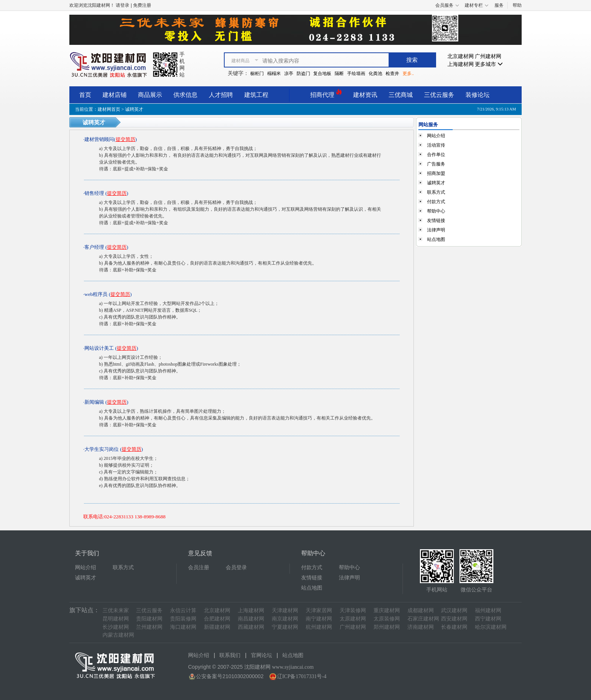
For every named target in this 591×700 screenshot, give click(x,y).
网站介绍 (436, 136)
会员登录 (236, 568)
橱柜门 (257, 74)
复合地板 (322, 74)
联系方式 (436, 192)
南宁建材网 (319, 619)
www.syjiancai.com (293, 667)
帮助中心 (436, 211)
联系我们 (230, 655)
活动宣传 (436, 145)
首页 (85, 95)
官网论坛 (262, 655)
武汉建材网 (454, 610)
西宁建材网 (488, 619)
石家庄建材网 (423, 619)
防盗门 (303, 74)
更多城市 (489, 64)
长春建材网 (454, 627)
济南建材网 (421, 627)
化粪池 (375, 74)
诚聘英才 (436, 183)
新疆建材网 (217, 627)
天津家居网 (319, 610)
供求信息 (185, 95)
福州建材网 (488, 610)
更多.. (408, 74)
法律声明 (436, 230)
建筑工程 (256, 95)
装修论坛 (478, 95)
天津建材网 (285, 610)
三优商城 (401, 95)
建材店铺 (115, 95)
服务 (499, 5)
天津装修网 (353, 610)
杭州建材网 (319, 627)
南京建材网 (285, 619)
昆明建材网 (116, 619)
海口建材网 (183, 627)
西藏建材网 (251, 627)
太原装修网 (387, 619)
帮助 (517, 5)
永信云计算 (183, 610)
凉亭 (289, 74)
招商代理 (326, 94)
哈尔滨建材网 (491, 627)
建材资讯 (365, 95)
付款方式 (436, 202)
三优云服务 (439, 95)
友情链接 (436, 221)
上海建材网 (461, 64)
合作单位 (436, 155)
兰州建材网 (149, 627)
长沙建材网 (116, 627)
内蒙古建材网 (118, 635)
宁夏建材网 (285, 627)
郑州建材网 (387, 627)
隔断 (339, 74)
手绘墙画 (356, 74)
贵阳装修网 (183, 619)
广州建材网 (488, 56)
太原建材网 (353, 619)
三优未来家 (116, 610)
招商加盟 (436, 173)
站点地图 (436, 239)
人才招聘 (221, 95)
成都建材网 (421, 610)
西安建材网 (454, 619)
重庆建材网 (387, 610)
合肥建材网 (217, 619)
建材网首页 (109, 109)
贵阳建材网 (149, 619)
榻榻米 (274, 74)
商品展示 (150, 95)
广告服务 (436, 164)
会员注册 (199, 568)
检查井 (392, 74)
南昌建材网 (251, 619)
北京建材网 (461, 56)
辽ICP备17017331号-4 (302, 676)
